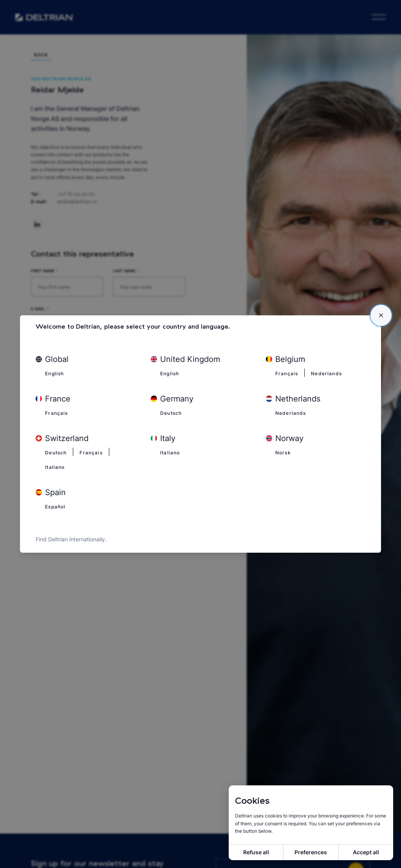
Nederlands (330, 373)
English (56, 373)
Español (57, 507)
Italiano (56, 467)
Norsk (284, 452)
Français (288, 373)
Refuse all (256, 852)
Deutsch (172, 412)
